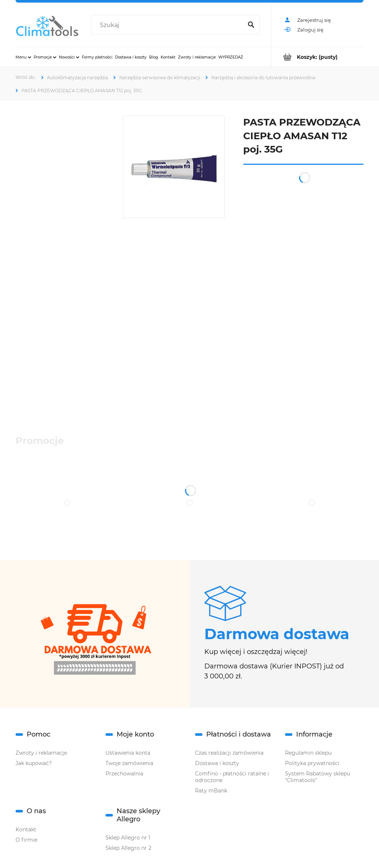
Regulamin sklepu (308, 753)
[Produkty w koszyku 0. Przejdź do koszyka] (317, 57)
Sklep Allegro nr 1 (128, 838)
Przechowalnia (124, 774)
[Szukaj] (251, 25)
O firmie (26, 840)
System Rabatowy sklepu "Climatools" (318, 777)
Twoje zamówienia (129, 763)
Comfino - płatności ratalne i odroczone (232, 777)
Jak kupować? (34, 763)
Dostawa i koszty (217, 763)
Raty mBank (211, 791)
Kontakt (26, 829)
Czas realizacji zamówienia (229, 753)
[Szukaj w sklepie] (168, 25)
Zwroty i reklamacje (41, 753)
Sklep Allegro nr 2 (128, 848)
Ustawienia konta (128, 753)
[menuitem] (23, 57)
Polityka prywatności (312, 763)
